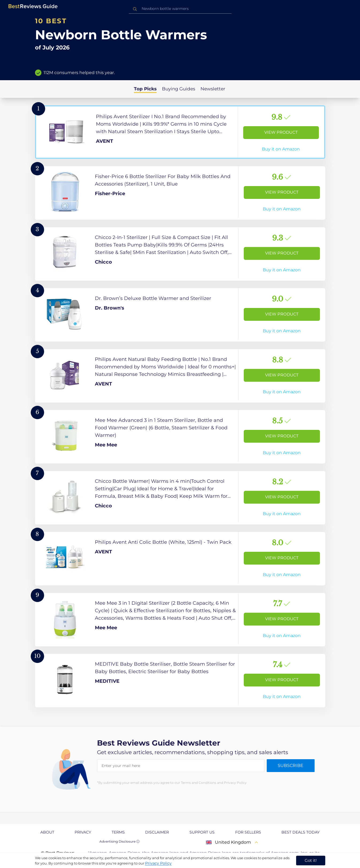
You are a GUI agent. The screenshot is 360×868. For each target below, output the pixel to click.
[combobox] (180, 9)
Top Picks (145, 89)
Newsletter (213, 89)
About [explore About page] (47, 832)
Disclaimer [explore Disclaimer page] (157, 832)
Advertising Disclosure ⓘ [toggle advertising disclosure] (119, 841)
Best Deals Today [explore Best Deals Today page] (301, 832)
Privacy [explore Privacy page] (83, 832)
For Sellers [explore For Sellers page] (248, 832)
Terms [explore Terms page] (118, 832)
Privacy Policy (158, 863)
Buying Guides (179, 89)
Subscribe (291, 765)
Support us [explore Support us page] (202, 832)
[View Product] (180, 132)
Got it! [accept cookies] (311, 860)
